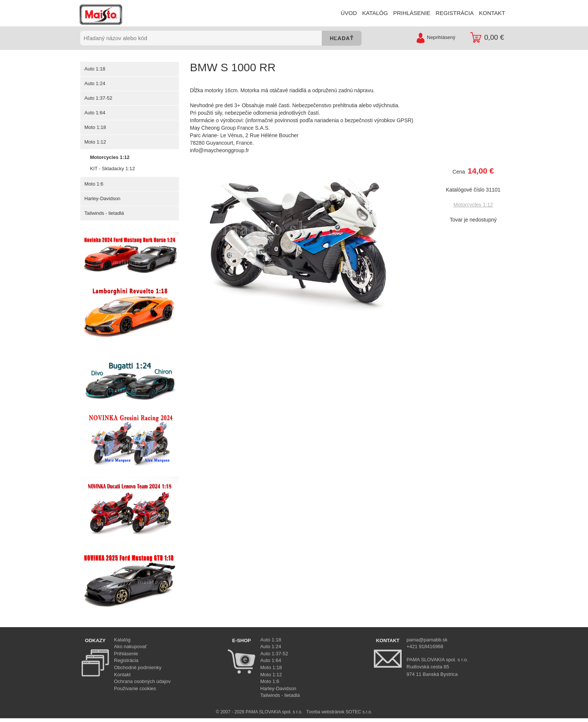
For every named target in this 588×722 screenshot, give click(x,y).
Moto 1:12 (95, 142)
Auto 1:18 (95, 69)
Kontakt (122, 675)
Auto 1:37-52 (98, 98)
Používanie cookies (135, 688)
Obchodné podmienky (138, 667)
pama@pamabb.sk (427, 640)
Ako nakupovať (130, 646)
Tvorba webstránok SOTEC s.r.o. (339, 712)
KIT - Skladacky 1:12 (112, 169)
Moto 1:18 (95, 127)
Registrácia (126, 660)
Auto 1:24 (95, 83)
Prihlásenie (126, 654)
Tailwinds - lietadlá (104, 213)
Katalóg (122, 640)
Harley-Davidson (102, 198)
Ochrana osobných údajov (142, 681)
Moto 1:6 (94, 184)
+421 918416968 (425, 646)
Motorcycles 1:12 (110, 157)
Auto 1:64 (95, 113)
